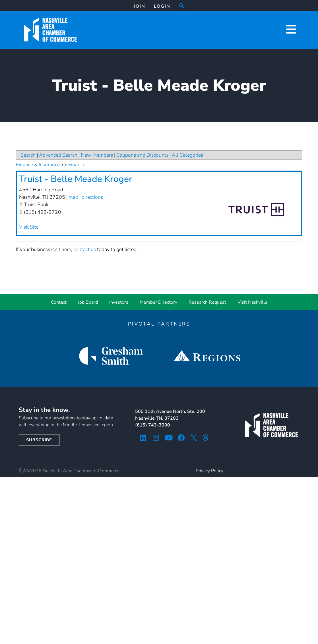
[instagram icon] (156, 438)
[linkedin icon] (143, 438)
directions (92, 197)
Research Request (207, 302)
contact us (85, 249)
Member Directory (158, 302)
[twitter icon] (194, 438)
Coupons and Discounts (142, 155)
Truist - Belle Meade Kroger (76, 179)
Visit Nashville (252, 302)
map (73, 197)
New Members (97, 155)
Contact (59, 302)
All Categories (187, 155)
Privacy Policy (209, 471)
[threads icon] (206, 438)
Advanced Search (58, 155)
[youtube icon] (169, 438)
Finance (77, 165)
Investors (119, 302)
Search (28, 155)
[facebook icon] (181, 438)
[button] (182, 6)
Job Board (88, 302)
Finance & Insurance (38, 165)
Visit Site (29, 227)
